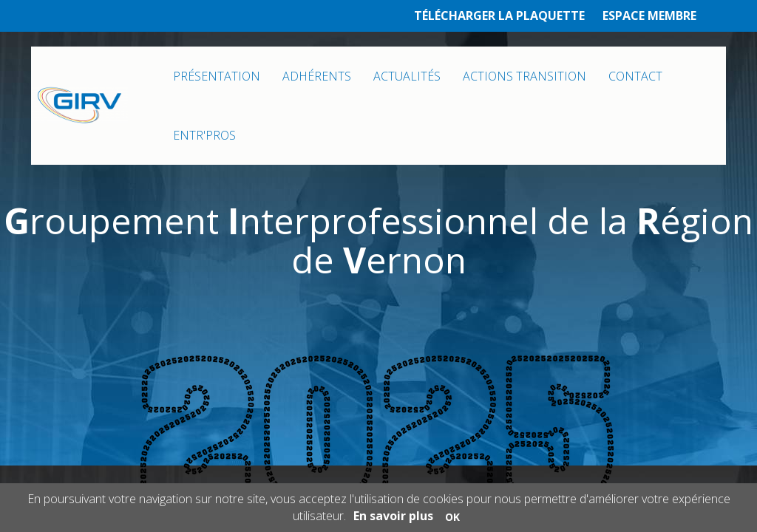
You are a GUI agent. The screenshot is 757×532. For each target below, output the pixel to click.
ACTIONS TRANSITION (525, 76)
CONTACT (635, 76)
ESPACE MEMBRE (649, 16)
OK (452, 517)
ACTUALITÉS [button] (407, 76)
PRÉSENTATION (217, 76)
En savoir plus (393, 516)
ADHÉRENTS (317, 76)
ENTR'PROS (204, 135)
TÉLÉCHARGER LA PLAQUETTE (499, 16)
